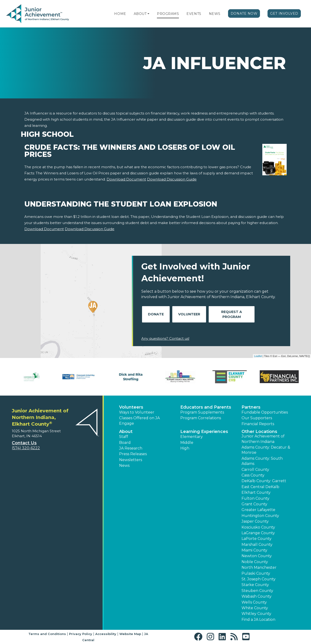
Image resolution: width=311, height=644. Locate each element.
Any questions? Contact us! (165, 338)
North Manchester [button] (259, 567)
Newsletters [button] (131, 460)
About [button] (126, 432)
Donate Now (244, 13)
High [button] (185, 448)
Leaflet (258, 356)
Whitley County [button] (256, 614)
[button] (148, 14)
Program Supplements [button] (202, 412)
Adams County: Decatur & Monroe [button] (266, 450)
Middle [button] (187, 443)
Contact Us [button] (24, 443)
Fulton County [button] (255, 498)
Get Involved (284, 13)
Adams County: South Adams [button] (262, 461)
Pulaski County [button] (256, 573)
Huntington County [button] (260, 516)
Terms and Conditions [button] (47, 634)
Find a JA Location (258, 620)
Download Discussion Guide (172, 179)
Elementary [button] (192, 437)
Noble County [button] (255, 562)
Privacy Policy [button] (81, 634)
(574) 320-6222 (26, 448)
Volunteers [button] (131, 407)
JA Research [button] (131, 448)
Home (120, 14)
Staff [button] (124, 437)
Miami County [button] (254, 550)
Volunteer (189, 314)
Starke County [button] (255, 585)
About (140, 14)
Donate (156, 314)
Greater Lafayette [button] (258, 510)
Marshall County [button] (257, 545)
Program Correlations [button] (201, 418)
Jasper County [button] (255, 521)
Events (194, 14)
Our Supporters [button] (257, 418)
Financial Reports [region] (258, 424)
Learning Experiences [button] (204, 432)
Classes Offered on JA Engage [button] (139, 421)
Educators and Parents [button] (206, 407)
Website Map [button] (130, 634)
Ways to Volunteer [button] (137, 412)
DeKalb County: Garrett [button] (264, 481)
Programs (168, 14)
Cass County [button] (253, 475)
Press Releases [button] (133, 454)
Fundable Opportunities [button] (265, 412)
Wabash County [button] (257, 596)
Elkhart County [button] (256, 492)
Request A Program (232, 314)
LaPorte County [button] (257, 539)
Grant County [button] (254, 504)
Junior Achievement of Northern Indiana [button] (263, 439)
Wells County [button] (254, 602)
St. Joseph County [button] (259, 579)
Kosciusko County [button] (258, 527)
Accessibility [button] (106, 634)
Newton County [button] (257, 556)
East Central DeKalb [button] (260, 487)
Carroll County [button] (255, 470)
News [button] (124, 465)
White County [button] (255, 608)
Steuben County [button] (257, 591)
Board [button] (125, 443)
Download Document (126, 179)
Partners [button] (251, 407)
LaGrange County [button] (258, 533)
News (215, 14)
